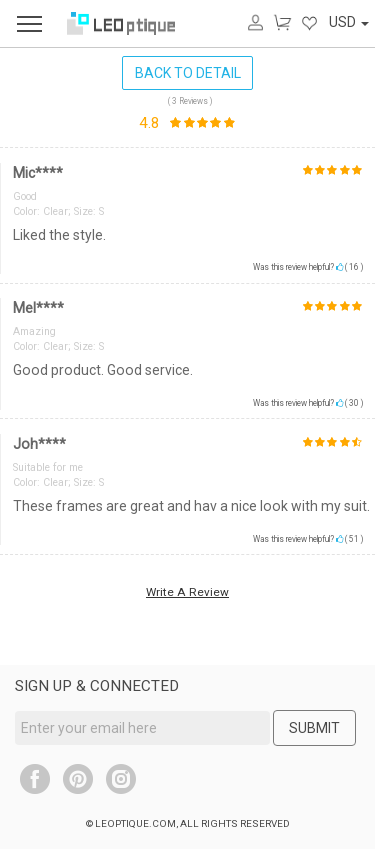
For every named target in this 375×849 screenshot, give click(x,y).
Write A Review (187, 592)
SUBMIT (314, 728)
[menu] (29, 23)
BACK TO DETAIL (188, 73)
